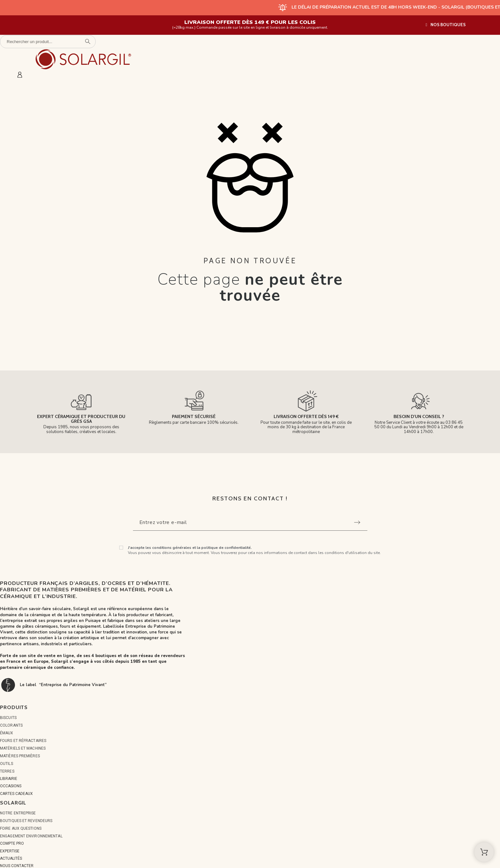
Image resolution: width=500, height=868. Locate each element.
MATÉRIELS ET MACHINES (23, 748)
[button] (446, 25)
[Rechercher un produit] (48, 42)
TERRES (7, 771)
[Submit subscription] (357, 522)
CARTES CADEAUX (16, 794)
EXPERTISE (10, 851)
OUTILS (7, 764)
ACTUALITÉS (11, 858)
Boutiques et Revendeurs (26, 821)
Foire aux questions (21, 828)
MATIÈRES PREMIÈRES (20, 756)
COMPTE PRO (12, 843)
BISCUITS (8, 718)
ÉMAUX (7, 733)
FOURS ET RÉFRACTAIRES (23, 741)
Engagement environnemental (31, 836)
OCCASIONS (11, 786)
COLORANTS (11, 725)
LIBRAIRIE (9, 779)
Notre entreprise (18, 813)
